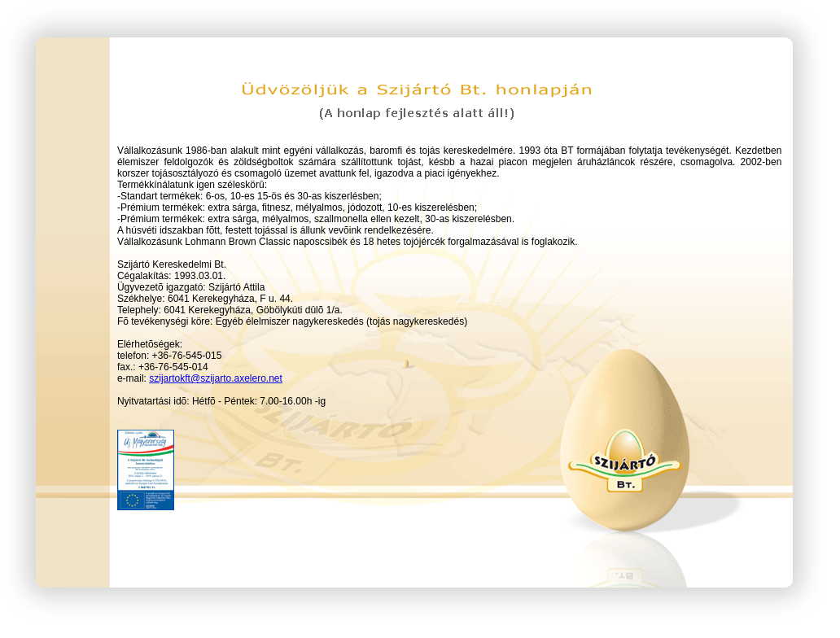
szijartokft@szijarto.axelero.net (216, 378)
